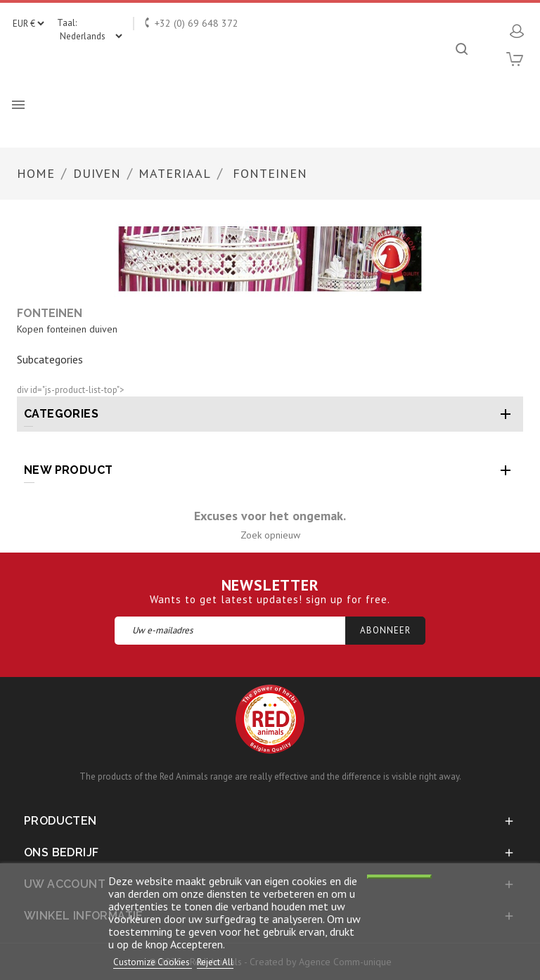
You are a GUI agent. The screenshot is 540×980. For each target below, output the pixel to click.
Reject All (215, 962)
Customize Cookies (153, 962)
